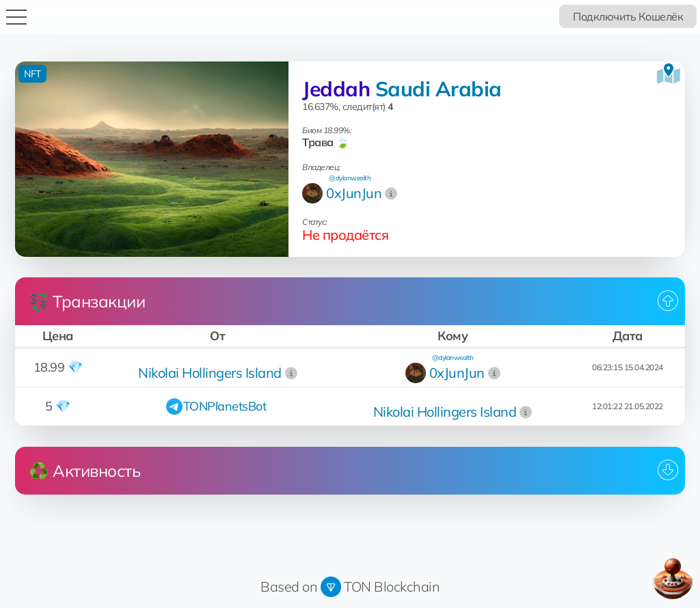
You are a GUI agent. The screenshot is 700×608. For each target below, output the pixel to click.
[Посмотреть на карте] (669, 74)
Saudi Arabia (439, 89)
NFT (32, 74)
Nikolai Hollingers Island (210, 373)
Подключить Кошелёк (628, 16)
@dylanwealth (350, 178)
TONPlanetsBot (225, 406)
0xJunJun (354, 193)
